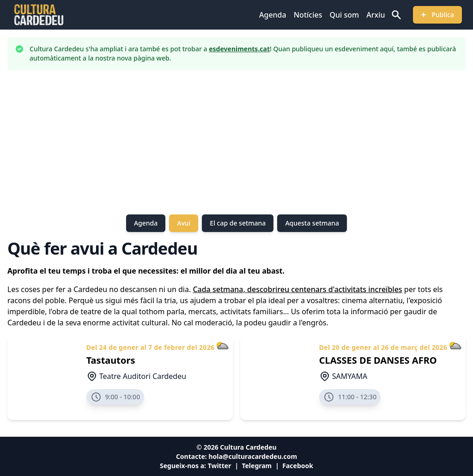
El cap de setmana (238, 223)
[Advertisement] (236, 142)
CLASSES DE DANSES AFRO (378, 360)
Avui (184, 223)
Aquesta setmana (312, 223)
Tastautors (111, 360)
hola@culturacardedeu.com (253, 456)
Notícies (308, 15)
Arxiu (376, 15)
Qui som (344, 15)
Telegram (257, 466)
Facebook (298, 466)
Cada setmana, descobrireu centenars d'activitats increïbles (297, 289)
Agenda (273, 15)
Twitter (220, 466)
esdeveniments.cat (239, 49)
